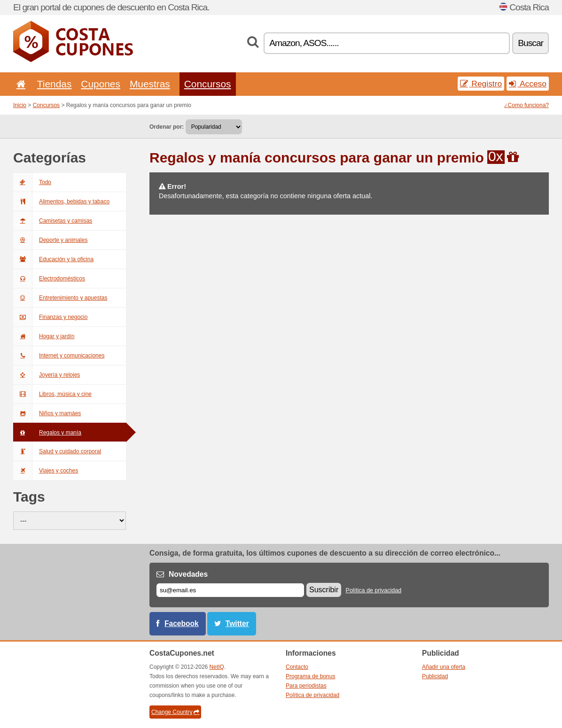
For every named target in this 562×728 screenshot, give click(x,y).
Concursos (208, 84)
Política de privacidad (374, 590)
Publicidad (435, 676)
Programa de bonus (310, 676)
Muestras (150, 84)
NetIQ (217, 667)
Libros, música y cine (52, 394)
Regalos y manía (47, 433)
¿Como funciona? (527, 105)
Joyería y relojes (47, 375)
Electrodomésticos (49, 279)
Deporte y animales (50, 240)
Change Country (175, 712)
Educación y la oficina (53, 259)
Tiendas (55, 84)
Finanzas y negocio (50, 317)
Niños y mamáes (47, 413)
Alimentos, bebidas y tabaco (61, 201)
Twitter (237, 623)
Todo (32, 182)
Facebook (182, 623)
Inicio (20, 105)
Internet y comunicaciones (59, 356)
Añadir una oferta (444, 667)
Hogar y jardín (44, 336)
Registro (481, 84)
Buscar (531, 43)
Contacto (297, 667)
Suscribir (324, 590)
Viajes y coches (46, 471)
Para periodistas (306, 686)
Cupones (101, 84)
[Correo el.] (230, 590)
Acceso (528, 84)
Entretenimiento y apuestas (60, 298)
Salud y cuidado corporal (57, 451)
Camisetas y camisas (53, 221)
